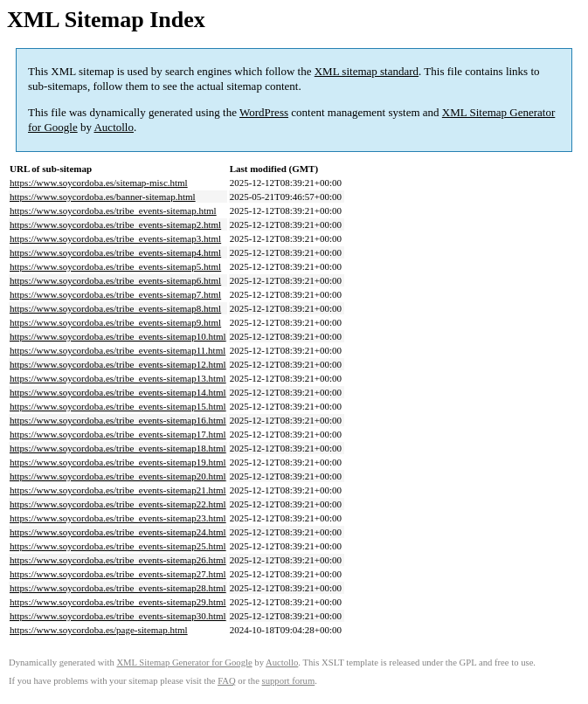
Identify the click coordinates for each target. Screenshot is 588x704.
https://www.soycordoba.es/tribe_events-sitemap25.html (118, 546)
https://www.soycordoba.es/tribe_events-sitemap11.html (118, 350)
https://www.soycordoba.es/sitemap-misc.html (99, 183)
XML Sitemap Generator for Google (184, 663)
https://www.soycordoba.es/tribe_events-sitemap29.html (118, 602)
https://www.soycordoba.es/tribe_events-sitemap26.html (118, 560)
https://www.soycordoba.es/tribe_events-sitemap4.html (115, 252)
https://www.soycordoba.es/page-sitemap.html (99, 630)
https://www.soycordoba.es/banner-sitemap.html (103, 197)
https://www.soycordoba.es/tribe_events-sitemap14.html (118, 392)
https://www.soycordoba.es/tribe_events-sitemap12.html (118, 364)
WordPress (264, 112)
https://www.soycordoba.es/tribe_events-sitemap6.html (115, 280)
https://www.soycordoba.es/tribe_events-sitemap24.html (118, 532)
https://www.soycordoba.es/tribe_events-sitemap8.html (115, 308)
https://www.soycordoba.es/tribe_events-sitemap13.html (118, 378)
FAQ (227, 681)
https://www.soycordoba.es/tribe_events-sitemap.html (113, 211)
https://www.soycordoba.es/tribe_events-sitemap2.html (115, 224)
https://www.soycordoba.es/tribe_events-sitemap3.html (115, 238)
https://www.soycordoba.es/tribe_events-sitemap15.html (118, 406)
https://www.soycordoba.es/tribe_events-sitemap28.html (118, 588)
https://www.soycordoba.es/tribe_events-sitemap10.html (118, 336)
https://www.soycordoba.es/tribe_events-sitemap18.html (118, 448)
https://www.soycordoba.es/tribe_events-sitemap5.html (115, 266)
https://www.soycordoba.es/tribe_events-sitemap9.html (115, 322)
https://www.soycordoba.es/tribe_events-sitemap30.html (118, 616)
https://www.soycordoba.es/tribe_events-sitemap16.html (118, 420)
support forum (289, 681)
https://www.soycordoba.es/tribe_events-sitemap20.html (118, 476)
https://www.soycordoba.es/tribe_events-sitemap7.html (115, 294)
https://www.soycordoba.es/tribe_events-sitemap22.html (118, 504)
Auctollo (114, 127)
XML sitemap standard (367, 71)
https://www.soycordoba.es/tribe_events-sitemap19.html (118, 462)
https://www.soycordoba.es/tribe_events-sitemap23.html (118, 518)
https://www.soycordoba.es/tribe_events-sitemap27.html (118, 574)
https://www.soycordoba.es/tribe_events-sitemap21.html (118, 490)
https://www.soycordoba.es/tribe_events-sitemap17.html (118, 434)
